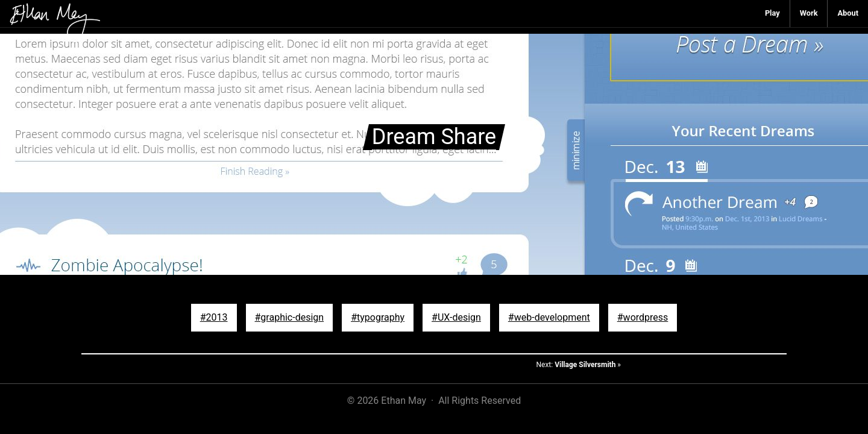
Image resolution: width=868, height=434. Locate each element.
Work (809, 13)
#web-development (549, 317)
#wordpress (643, 317)
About (848, 13)
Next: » (578, 365)
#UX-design (456, 317)
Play (772, 13)
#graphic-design (290, 317)
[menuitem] (773, 14)
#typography (378, 317)
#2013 (214, 317)
